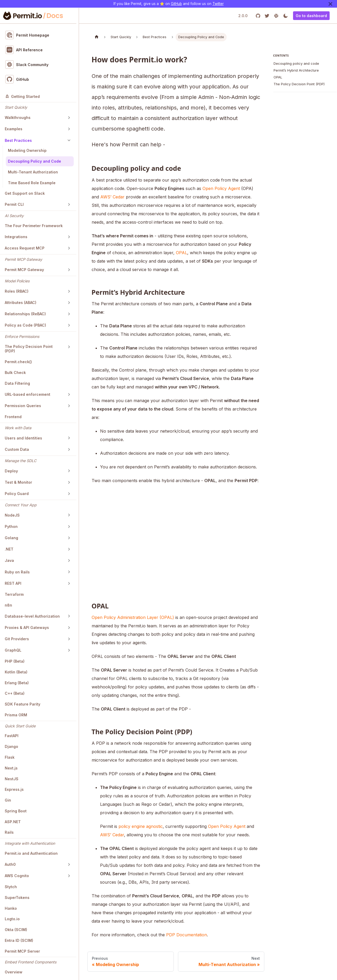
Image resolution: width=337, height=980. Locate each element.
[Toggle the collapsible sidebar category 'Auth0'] (69, 864)
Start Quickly (16, 107)
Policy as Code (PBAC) (25, 325)
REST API (13, 583)
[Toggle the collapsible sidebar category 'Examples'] (69, 129)
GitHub (176, 4)
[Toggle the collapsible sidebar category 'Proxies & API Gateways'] (69, 628)
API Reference (24, 50)
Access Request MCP (25, 248)
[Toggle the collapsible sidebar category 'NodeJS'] (69, 515)
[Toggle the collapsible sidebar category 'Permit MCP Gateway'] (69, 270)
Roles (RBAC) (17, 291)
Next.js (11, 768)
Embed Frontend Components (31, 962)
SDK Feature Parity (23, 704)
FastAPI (12, 736)
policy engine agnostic (141, 826)
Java (9, 560)
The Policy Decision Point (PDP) (29, 349)
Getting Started (23, 96)
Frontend (13, 417)
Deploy (11, 471)
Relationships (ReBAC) (25, 314)
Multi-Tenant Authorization (33, 172)
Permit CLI (14, 204)
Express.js (14, 789)
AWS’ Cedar (112, 197)
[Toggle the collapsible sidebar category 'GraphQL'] (69, 650)
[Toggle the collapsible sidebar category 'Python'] (69, 527)
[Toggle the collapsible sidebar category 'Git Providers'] (69, 639)
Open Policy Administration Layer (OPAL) (133, 617)
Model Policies (17, 281)
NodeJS (12, 515)
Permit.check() (18, 362)
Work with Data (18, 428)
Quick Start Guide (20, 726)
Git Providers (17, 639)
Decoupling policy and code (296, 64)
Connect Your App (21, 505)
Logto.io (12, 919)
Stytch (11, 887)
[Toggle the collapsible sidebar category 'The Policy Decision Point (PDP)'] (69, 347)
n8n (8, 605)
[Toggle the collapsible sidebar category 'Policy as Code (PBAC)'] (69, 325)
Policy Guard (17, 494)
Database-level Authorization (32, 616)
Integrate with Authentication (30, 843)
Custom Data (17, 449)
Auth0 (10, 864)
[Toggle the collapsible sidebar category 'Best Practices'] (69, 140)
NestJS (12, 779)
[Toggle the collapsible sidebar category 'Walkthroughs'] (69, 118)
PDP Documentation (187, 935)
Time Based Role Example (32, 183)
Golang (11, 538)
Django (11, 746)
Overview (14, 972)
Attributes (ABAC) (21, 302)
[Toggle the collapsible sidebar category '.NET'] (69, 549)
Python (11, 526)
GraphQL (13, 650)
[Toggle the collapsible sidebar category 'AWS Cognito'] (69, 876)
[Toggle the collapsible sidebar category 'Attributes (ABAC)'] (69, 303)
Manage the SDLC (21, 461)
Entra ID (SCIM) (19, 940)
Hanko (11, 908)
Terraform (14, 594)
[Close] (330, 4)
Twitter (218, 4)
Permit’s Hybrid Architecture (296, 70)
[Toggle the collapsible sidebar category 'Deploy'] (69, 471)
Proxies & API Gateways (27, 627)
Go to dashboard (311, 16)
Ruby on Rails (17, 572)
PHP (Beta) (15, 661)
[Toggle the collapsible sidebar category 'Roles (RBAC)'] (69, 291)
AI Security (14, 216)
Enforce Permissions (22, 336)
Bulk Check (15, 372)
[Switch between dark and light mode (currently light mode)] (286, 16)
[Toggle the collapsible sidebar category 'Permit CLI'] (69, 204)
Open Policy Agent (221, 188)
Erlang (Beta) (17, 683)
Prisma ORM (16, 715)
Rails (9, 832)
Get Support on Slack (25, 193)
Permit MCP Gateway (23, 259)
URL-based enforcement (28, 394)
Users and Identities (23, 438)
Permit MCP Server (22, 951)
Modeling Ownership (27, 150)
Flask (10, 757)
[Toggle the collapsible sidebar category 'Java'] (69, 561)
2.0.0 (243, 16)
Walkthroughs (18, 117)
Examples (14, 129)
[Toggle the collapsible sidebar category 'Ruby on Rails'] (69, 572)
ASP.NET (13, 822)
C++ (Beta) (15, 693)
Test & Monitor (18, 482)
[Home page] (97, 37)
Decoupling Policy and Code (34, 161)
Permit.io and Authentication (31, 853)
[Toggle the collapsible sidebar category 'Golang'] (69, 538)
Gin (8, 800)
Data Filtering (17, 383)
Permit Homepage (27, 35)
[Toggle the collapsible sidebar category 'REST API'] (69, 583)
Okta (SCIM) (16, 930)
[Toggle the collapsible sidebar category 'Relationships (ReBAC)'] (69, 314)
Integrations (16, 237)
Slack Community (27, 64)
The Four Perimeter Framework (34, 226)
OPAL (182, 253)
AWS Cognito (17, 876)
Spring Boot (16, 811)
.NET (9, 549)
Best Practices (18, 140)
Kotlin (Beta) (16, 672)
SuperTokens (17, 897)
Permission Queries (23, 406)
